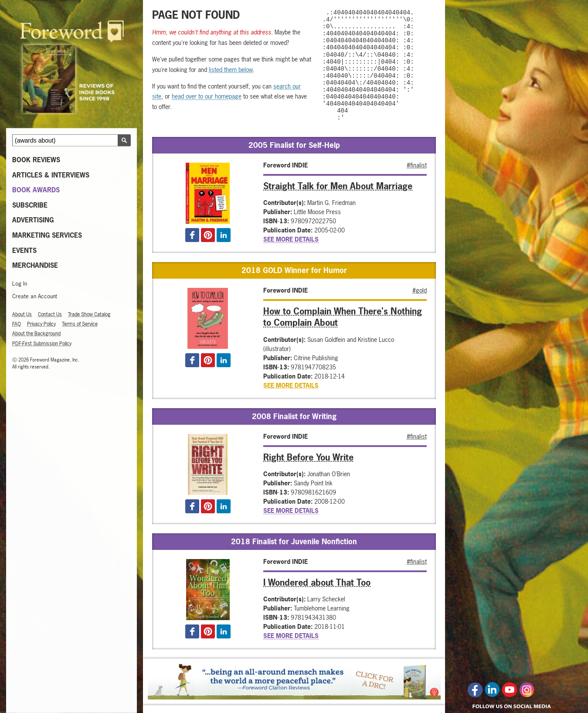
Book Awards (36, 190)
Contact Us (50, 314)
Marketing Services (47, 235)
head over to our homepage (207, 96)
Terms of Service (80, 324)
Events (24, 250)
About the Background (36, 334)
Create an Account (35, 296)
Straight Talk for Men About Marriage (338, 186)
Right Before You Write (308, 457)
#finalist (417, 165)
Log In (20, 284)
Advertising (33, 220)
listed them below (231, 70)
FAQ (17, 324)
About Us (22, 314)
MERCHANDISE (35, 265)
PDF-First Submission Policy (42, 343)
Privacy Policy (41, 324)
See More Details (291, 239)
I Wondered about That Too (317, 582)
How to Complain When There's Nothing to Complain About (343, 317)
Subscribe (30, 205)
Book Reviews (36, 160)
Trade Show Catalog (89, 314)
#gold (420, 290)
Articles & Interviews (51, 175)
